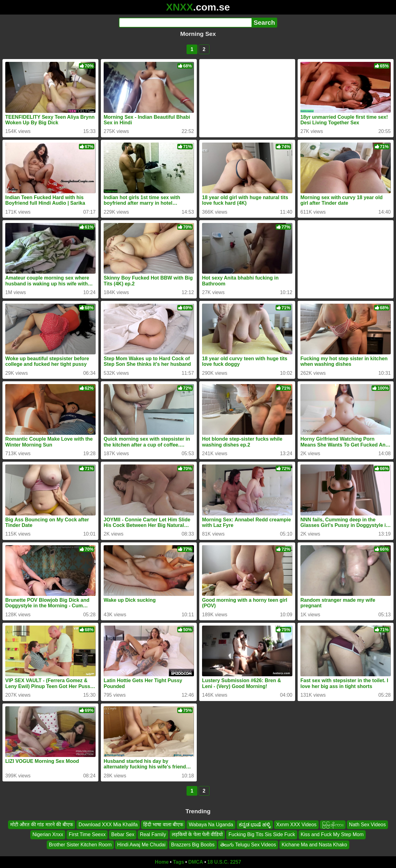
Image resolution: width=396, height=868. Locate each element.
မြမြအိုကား (333, 825)
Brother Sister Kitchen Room (80, 845)
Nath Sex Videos (367, 825)
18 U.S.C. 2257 (224, 862)
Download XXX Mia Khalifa (108, 825)
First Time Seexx (87, 835)
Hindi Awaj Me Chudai (141, 845)
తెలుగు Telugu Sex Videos (248, 845)
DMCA (196, 862)
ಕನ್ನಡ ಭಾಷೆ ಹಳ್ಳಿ (255, 825)
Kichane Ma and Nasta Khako (314, 845)
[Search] (185, 23)
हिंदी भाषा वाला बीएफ (163, 825)
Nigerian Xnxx (48, 835)
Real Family (153, 835)
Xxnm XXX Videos (296, 825)
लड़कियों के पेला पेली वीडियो (197, 835)
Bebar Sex (123, 835)
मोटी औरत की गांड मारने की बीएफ (42, 825)
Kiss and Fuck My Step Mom (332, 835)
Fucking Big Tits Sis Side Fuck (262, 835)
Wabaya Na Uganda (211, 825)
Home (162, 862)
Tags (179, 862)
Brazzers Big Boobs (193, 845)
